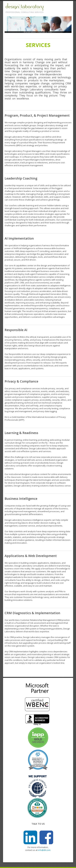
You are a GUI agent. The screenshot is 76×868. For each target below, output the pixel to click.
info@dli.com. (44, 850)
